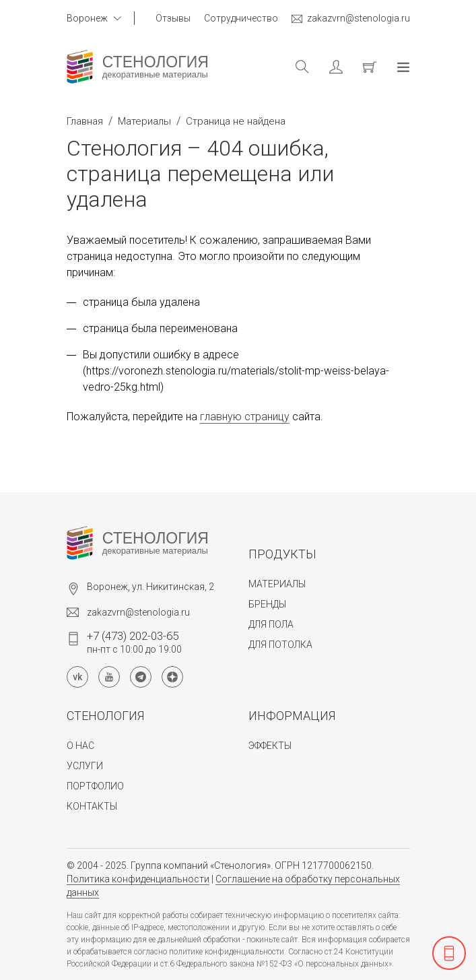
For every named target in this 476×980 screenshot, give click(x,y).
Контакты (92, 806)
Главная (85, 121)
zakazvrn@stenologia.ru (351, 19)
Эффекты (270, 746)
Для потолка (280, 645)
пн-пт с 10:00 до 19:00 (134, 642)
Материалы (144, 121)
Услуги (85, 766)
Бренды (267, 604)
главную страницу (245, 417)
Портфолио (95, 786)
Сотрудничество (241, 18)
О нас (80, 746)
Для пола (271, 624)
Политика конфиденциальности (138, 879)
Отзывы (173, 18)
